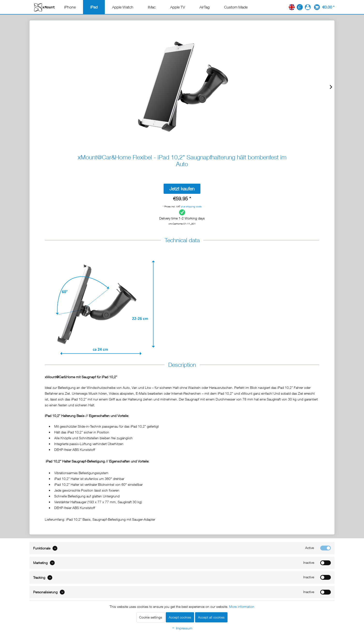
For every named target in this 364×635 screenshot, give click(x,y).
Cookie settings (151, 617)
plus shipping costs (191, 206)
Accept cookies (180, 617)
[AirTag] (205, 7)
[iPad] (94, 7)
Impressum (182, 628)
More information (242, 607)
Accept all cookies (211, 617)
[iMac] (152, 7)
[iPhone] (70, 7)
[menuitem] (70, 7)
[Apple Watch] (123, 7)
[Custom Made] (236, 7)
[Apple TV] (178, 7)
